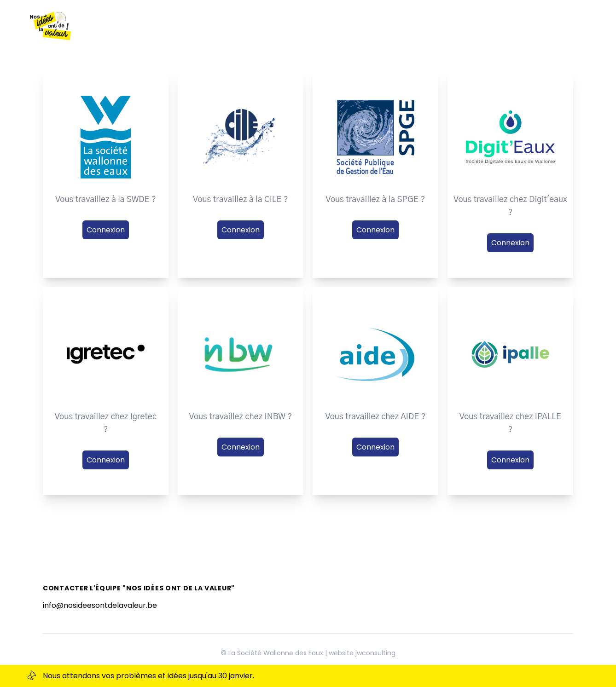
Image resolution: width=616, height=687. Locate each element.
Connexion (106, 230)
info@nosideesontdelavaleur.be (100, 605)
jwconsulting (375, 653)
